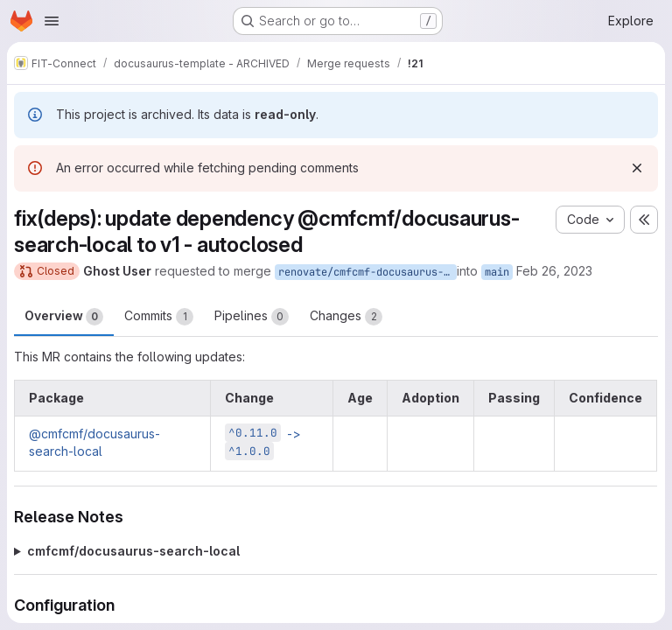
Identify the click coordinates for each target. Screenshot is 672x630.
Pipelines (252, 317)
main (497, 272)
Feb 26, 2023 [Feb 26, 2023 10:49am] (554, 271)
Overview (64, 317)
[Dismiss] (637, 168)
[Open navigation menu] (52, 21)
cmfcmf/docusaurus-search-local (133, 551)
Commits (159, 317)
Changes (346, 317)
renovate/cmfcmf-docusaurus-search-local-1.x (367, 272)
